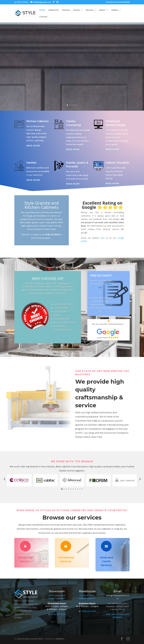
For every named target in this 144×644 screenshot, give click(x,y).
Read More (33, 146)
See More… (53, 73)
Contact (43, 17)
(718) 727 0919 (58, 614)
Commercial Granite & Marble (118, 2)
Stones (76, 10)
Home (42, 10)
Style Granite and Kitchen (30, 639)
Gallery (115, 10)
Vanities (66, 10)
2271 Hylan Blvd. (57, 596)
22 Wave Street (87, 596)
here (102, 238)
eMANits (60, 639)
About (102, 10)
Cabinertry (54, 10)
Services (90, 10)
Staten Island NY (57, 598)
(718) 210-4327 (89, 611)
